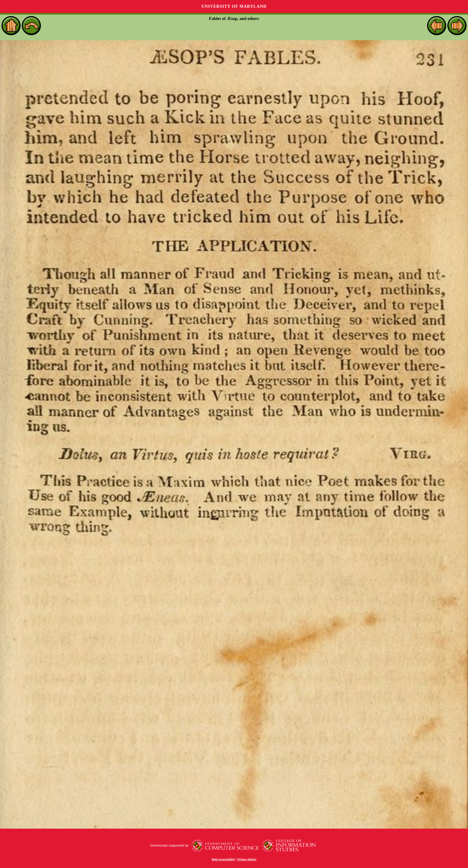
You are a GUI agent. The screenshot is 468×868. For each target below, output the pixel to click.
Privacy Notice (247, 859)
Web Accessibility (223, 859)
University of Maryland (234, 6)
